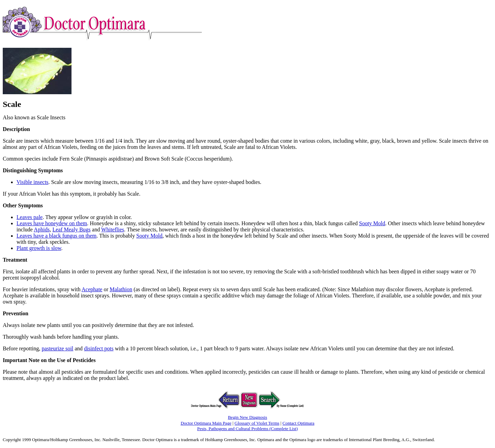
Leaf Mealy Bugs (71, 230)
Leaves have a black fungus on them (57, 236)
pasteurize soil (57, 348)
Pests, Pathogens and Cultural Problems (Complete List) (248, 429)
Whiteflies (113, 230)
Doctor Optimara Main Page (206, 423)
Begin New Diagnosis (247, 417)
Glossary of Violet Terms (257, 423)
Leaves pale (30, 217)
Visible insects (32, 182)
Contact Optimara (299, 423)
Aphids (42, 230)
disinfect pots (99, 348)
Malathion (121, 289)
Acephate (92, 289)
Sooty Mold (372, 223)
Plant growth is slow (39, 248)
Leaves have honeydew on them (52, 223)
